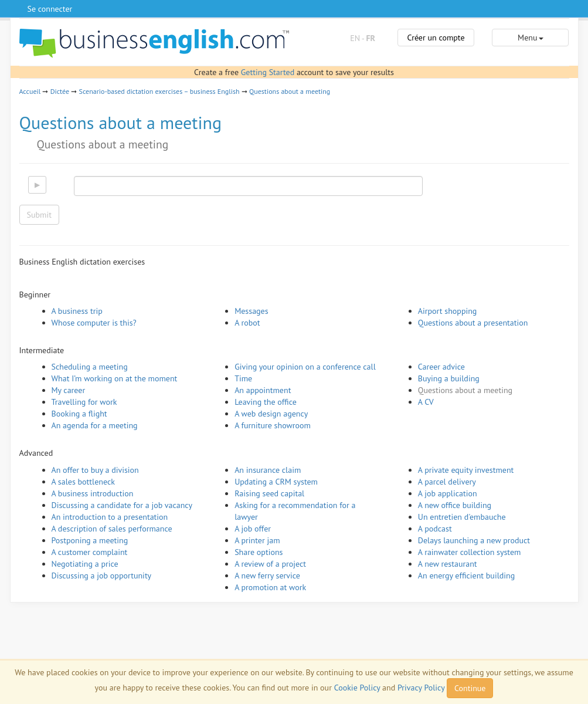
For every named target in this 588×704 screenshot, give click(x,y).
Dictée (60, 91)
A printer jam (257, 540)
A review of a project (270, 564)
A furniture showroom (273, 425)
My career (69, 390)
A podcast (435, 529)
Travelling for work (84, 402)
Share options (259, 552)
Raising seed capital (269, 493)
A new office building (455, 505)
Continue (470, 688)
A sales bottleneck (83, 482)
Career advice (441, 367)
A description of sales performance (112, 529)
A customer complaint (90, 552)
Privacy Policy (421, 688)
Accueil (30, 91)
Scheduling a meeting (90, 367)
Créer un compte (436, 38)
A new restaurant (448, 564)
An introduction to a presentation (110, 517)
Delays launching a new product (474, 540)
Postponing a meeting (90, 540)
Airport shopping (448, 311)
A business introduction (93, 493)
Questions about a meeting (290, 91)
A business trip (77, 311)
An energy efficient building (466, 576)
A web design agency (271, 414)
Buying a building (449, 378)
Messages (251, 311)
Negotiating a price (85, 564)
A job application (448, 493)
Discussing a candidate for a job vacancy (122, 505)
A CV (426, 402)
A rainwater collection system (470, 552)
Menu (530, 38)
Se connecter (50, 9)
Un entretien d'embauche (462, 517)
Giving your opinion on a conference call (305, 367)
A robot (247, 323)
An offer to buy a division (95, 470)
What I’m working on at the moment (115, 378)
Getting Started (268, 72)
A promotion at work (270, 587)
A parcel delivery (447, 482)
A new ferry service (267, 576)
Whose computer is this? (94, 323)
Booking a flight (79, 414)
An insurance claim (268, 470)
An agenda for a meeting (95, 425)
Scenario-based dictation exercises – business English (159, 91)
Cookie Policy (357, 688)
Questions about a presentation (473, 323)
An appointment (263, 390)
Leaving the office (266, 402)
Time (243, 378)
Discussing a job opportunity (102, 576)
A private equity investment (466, 470)
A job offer (253, 529)
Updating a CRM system (276, 482)
